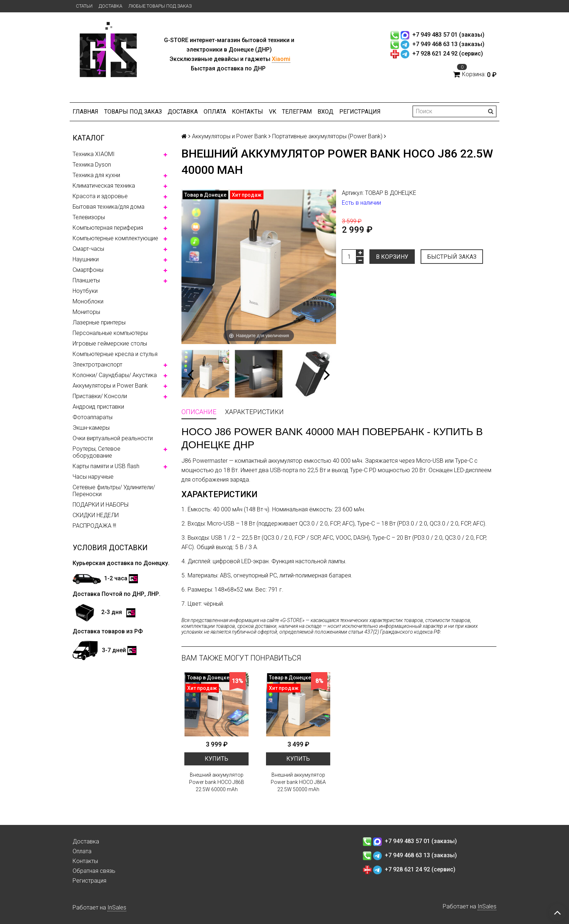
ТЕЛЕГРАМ (297, 112)
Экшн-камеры (91, 428)
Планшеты (86, 280)
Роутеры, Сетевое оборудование (97, 452)
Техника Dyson (92, 165)
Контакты (247, 112)
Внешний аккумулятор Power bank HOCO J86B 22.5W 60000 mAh (217, 782)
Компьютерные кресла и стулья (115, 354)
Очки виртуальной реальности (113, 438)
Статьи (84, 6)
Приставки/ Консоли (100, 396)
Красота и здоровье (100, 196)
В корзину (392, 257)
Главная (85, 112)
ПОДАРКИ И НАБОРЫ (101, 505)
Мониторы (86, 312)
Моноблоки (88, 301)
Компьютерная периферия (108, 228)
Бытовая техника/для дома (109, 207)
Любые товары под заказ (160, 6)
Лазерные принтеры (99, 322)
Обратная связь (94, 871)
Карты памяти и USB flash (106, 466)
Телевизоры (89, 217)
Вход (326, 112)
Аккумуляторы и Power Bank (110, 386)
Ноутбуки (85, 291)
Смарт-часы (88, 249)
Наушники (86, 259)
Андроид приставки (98, 407)
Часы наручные (93, 477)
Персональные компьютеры (110, 333)
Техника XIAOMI (94, 154)
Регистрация (360, 112)
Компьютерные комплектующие (115, 238)
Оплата (215, 112)
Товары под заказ (133, 112)
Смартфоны (88, 270)
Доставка (110, 6)
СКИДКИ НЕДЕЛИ (96, 515)
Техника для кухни (96, 175)
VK (273, 112)
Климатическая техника (104, 186)
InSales (117, 907)
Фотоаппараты (93, 417)
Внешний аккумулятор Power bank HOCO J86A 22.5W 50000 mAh (298, 782)
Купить (216, 759)
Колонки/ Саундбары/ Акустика (115, 375)
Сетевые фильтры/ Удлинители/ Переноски (114, 491)
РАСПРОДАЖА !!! (94, 526)
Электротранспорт (97, 365)
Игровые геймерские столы (110, 344)
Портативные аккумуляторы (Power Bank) (327, 136)
